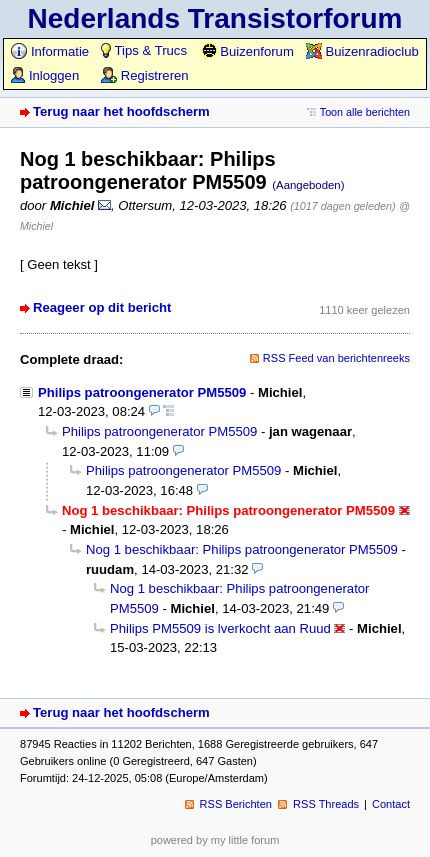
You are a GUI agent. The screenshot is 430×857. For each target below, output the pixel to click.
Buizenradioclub (362, 51)
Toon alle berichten (365, 112)
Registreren (144, 75)
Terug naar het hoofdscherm (121, 111)
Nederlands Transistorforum (215, 18)
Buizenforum (247, 51)
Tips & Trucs (144, 50)
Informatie (50, 51)
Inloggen (45, 75)
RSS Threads (326, 804)
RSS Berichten (236, 804)
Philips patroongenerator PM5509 (142, 392)
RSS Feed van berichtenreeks (336, 358)
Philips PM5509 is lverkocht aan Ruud (220, 628)
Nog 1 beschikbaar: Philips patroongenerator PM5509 (242, 549)
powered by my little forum (215, 840)
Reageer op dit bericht (102, 307)
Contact (391, 804)
